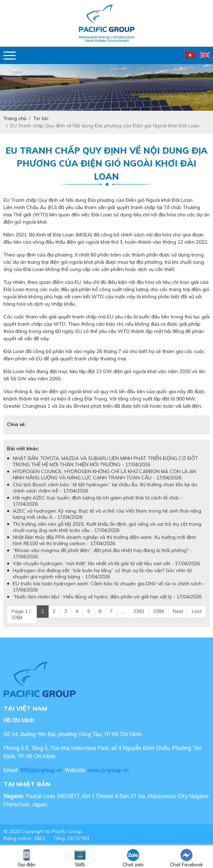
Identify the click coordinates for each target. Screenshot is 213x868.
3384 (159, 611)
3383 (139, 611)
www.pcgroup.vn (109, 770)
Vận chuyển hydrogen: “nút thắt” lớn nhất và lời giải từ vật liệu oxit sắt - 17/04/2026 (106, 563)
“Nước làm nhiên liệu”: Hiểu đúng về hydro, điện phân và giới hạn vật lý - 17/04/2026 (107, 597)
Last (197, 611)
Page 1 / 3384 (21, 614)
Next (178, 611)
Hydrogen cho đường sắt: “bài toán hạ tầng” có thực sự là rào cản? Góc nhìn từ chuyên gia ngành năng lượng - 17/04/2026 (102, 573)
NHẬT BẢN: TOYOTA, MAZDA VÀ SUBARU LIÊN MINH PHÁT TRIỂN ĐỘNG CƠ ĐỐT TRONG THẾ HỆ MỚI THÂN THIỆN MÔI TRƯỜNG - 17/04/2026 (105, 461)
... (123, 611)
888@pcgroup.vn (41, 770)
